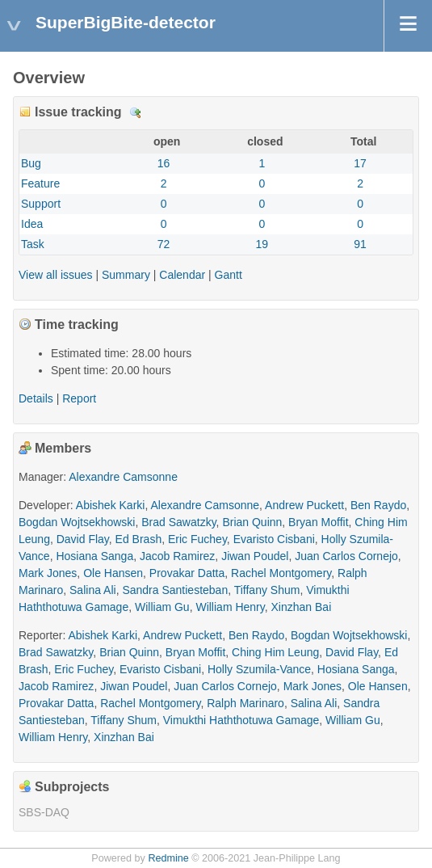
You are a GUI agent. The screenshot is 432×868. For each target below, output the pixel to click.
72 (164, 244)
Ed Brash (139, 539)
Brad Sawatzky (178, 522)
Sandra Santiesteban (175, 590)
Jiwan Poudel (255, 556)
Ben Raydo (378, 505)
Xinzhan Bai (302, 607)
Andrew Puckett (304, 505)
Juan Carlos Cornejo (346, 556)
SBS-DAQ (44, 812)
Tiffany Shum (267, 590)
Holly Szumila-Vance (259, 669)
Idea (32, 224)
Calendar (182, 275)
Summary (126, 275)
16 (164, 163)
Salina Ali (93, 590)
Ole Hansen (113, 573)
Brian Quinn (252, 522)
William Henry (230, 607)
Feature (40, 183)
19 (262, 244)
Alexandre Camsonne (123, 477)
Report (79, 398)
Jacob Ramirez (177, 556)
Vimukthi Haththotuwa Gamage (241, 720)
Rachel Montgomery (281, 573)
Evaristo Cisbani (274, 539)
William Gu (162, 607)
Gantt (229, 275)
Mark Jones (48, 573)
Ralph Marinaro (245, 703)
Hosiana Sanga (94, 556)
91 (360, 244)
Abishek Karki (111, 505)
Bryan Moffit (318, 522)
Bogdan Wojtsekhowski (77, 522)
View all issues (56, 275)
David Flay (83, 539)
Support (41, 204)
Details (136, 113)
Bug (31, 163)
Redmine (168, 858)
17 (360, 163)
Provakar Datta (187, 573)
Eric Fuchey (197, 539)
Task (33, 244)
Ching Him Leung (275, 652)
